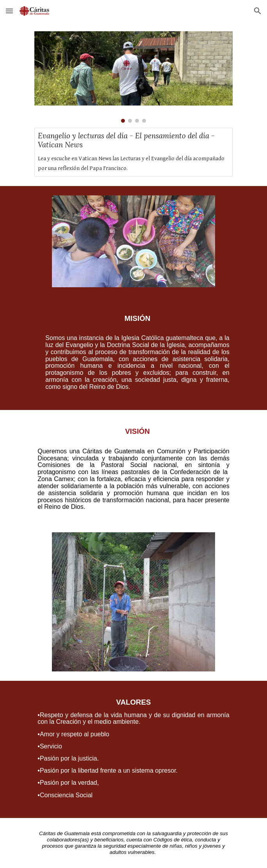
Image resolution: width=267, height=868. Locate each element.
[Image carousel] (133, 77)
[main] (133, 353)
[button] (9, 11)
